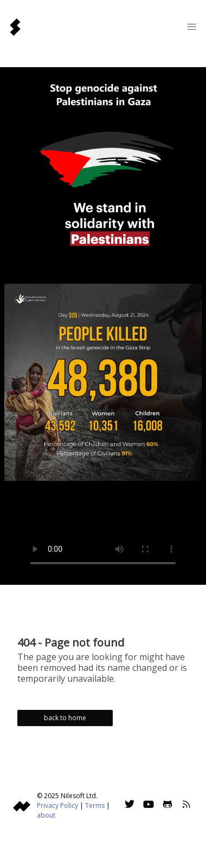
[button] (192, 27)
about (46, 815)
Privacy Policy (57, 805)
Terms (95, 805)
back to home (65, 718)
